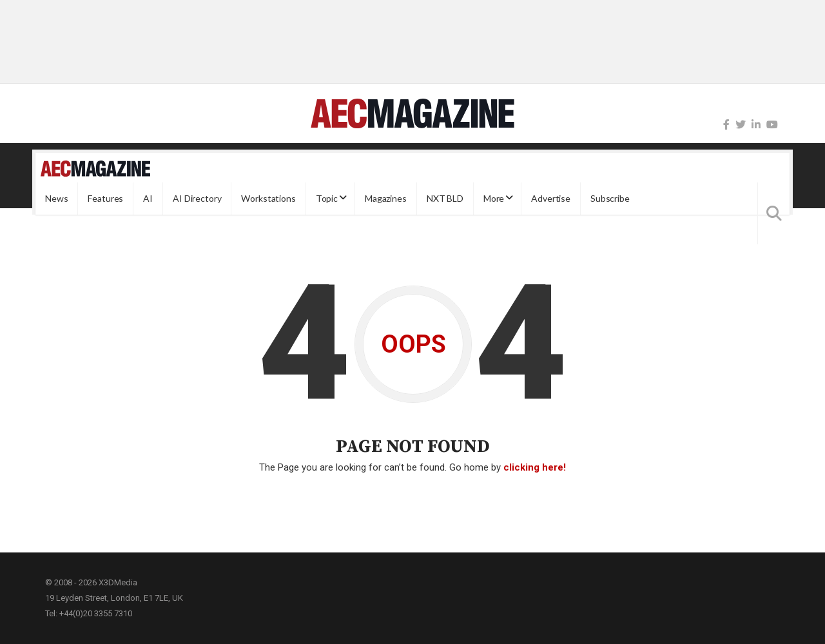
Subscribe (610, 198)
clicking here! (535, 467)
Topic (327, 198)
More (494, 198)
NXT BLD (445, 198)
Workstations (268, 198)
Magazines (386, 198)
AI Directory (197, 198)
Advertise (551, 198)
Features (105, 198)
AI (148, 198)
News (56, 198)
